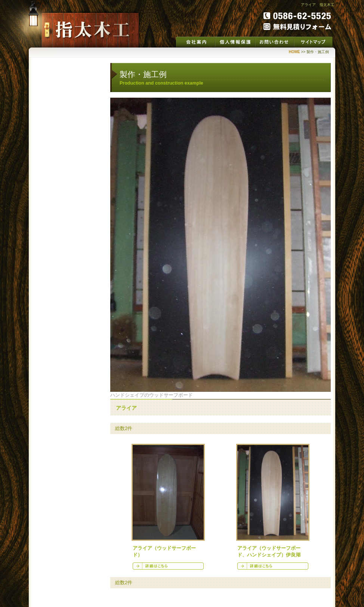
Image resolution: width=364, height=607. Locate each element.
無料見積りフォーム (297, 27)
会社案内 (195, 42)
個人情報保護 (235, 42)
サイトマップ (313, 42)
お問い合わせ (274, 42)
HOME (294, 52)
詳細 (168, 566)
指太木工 (90, 30)
